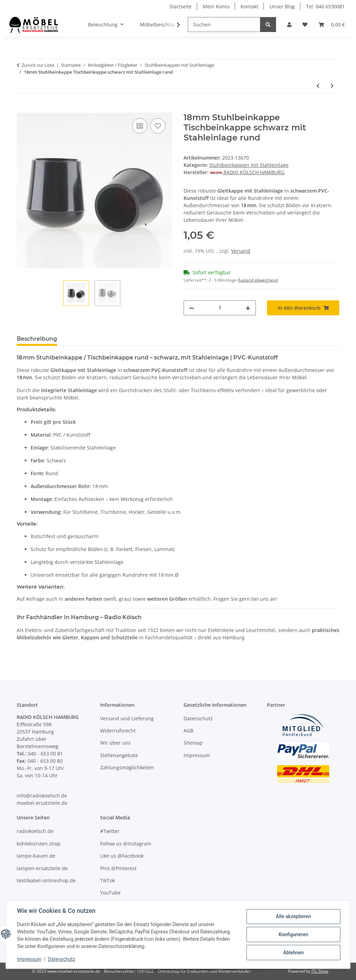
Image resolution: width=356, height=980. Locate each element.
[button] (289, 25)
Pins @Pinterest (118, 868)
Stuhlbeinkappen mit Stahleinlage (249, 165)
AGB (188, 731)
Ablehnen (293, 953)
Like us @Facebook (122, 856)
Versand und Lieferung (127, 718)
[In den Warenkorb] (22, 109)
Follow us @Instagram (126, 844)
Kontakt (249, 6)
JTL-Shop (320, 971)
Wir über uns (115, 743)
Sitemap (193, 743)
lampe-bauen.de (36, 856)
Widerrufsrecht (118, 731)
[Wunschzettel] (305, 25)
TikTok (107, 880)
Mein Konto (216, 6)
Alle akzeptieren (293, 916)
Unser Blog (282, 6)
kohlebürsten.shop (39, 844)
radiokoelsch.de (35, 831)
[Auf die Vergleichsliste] (140, 126)
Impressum (29, 959)
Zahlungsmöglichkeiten (127, 767)
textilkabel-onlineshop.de (46, 880)
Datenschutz (62, 959)
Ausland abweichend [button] (258, 280)
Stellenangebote (119, 755)
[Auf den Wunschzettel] (158, 126)
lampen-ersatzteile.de (42, 868)
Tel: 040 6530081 (325, 6)
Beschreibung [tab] (37, 339)
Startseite (180, 6)
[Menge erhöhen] (248, 308)
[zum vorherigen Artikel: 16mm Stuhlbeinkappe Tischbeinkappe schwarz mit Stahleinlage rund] (318, 86)
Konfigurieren (293, 934)
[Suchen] (224, 25)
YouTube (110, 893)
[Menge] (220, 308)
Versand (241, 251)
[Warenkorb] (332, 25)
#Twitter (110, 831)
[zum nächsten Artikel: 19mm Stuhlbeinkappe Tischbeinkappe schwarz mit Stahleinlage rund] (332, 86)
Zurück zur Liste (38, 65)
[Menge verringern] (192, 308)
